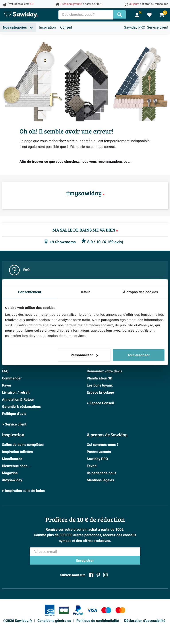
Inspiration (47, 27)
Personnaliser (84, 355)
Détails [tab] (85, 292)
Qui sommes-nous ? (103, 445)
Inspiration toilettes (17, 452)
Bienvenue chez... (16, 466)
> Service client (14, 424)
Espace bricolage (100, 393)
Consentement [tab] (30, 292)
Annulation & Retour (18, 400)
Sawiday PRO (135, 27)
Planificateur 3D (99, 378)
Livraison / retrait (16, 393)
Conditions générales (54, 621)
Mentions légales (100, 480)
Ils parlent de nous (101, 473)
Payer (7, 385)
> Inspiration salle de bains (23, 491)
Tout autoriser (139, 355)
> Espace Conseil (100, 403)
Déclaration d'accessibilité (145, 621)
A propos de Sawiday (107, 435)
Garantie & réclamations (21, 407)
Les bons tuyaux (100, 385)
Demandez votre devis (104, 371)
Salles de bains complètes (23, 445)
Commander (12, 378)
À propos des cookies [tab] (141, 292)
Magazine (10, 473)
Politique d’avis (14, 414)
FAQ (19, 270)
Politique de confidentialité (98, 621)
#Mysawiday (12, 480)
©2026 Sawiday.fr (18, 621)
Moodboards (12, 459)
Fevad (92, 466)
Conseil (66, 27)
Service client (158, 27)
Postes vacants (99, 452)
